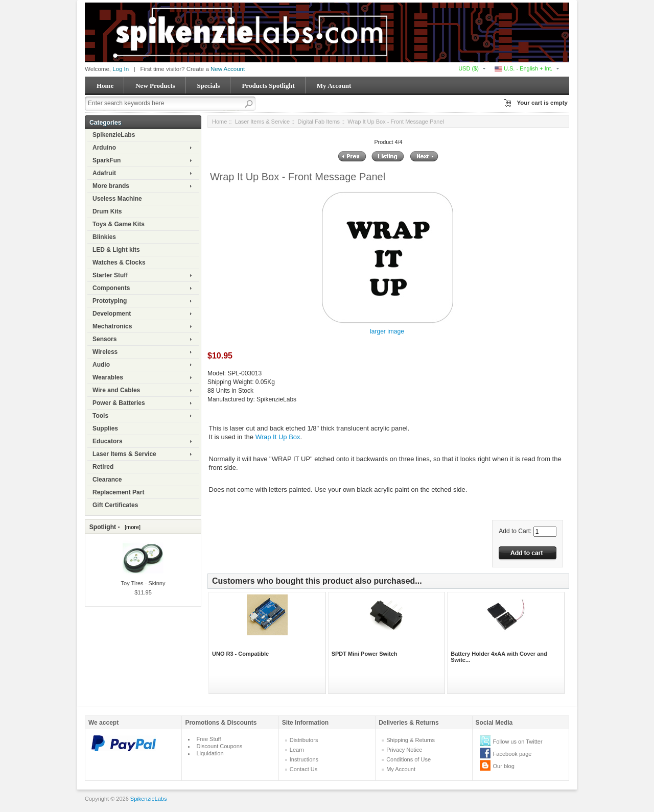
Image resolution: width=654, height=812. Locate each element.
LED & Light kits (116, 250)
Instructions (304, 759)
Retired (103, 467)
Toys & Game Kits (119, 224)
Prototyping (110, 301)
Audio (101, 365)
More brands (111, 186)
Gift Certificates (115, 505)
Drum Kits (107, 211)
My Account (334, 86)
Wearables (108, 377)
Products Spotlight (268, 86)
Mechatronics (112, 326)
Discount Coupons (219, 746)
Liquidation (210, 753)
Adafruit (104, 173)
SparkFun (107, 160)
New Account (228, 69)
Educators (108, 441)
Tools (100, 416)
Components (111, 288)
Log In (121, 69)
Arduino (104, 148)
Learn (297, 750)
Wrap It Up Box (278, 437)
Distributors (304, 740)
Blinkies (104, 237)
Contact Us (303, 769)
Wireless (105, 352)
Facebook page (512, 754)
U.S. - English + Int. (523, 68)
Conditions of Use (408, 759)
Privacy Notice (404, 750)
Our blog (504, 766)
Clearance (107, 480)
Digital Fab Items (319, 122)
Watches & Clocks (119, 262)
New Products (155, 86)
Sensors (104, 339)
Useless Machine (117, 199)
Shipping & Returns (411, 740)
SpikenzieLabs (114, 135)
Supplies (105, 428)
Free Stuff (208, 739)
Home (105, 86)
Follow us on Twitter (518, 742)
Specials (209, 86)
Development (112, 314)
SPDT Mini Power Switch (365, 654)
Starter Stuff (110, 275)
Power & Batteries (119, 403)
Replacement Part (118, 492)
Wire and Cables (116, 390)
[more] (131, 527)
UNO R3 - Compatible (240, 654)
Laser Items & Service (124, 454)
